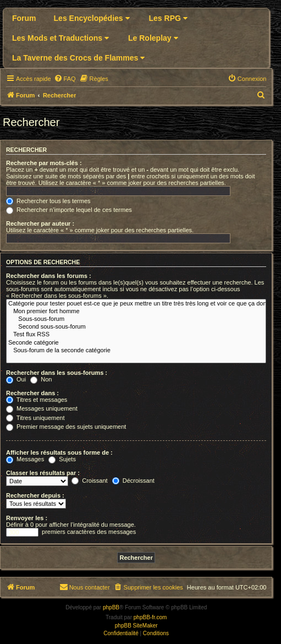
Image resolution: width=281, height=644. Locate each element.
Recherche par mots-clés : (44, 163)
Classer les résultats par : (43, 473)
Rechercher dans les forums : (49, 276)
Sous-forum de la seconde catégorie (136, 351)
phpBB (111, 607)
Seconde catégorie (136, 343)
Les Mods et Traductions (60, 38)
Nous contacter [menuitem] (85, 587)
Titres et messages (37, 400)
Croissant (90, 481)
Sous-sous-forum (136, 319)
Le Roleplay (153, 38)
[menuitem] (65, 79)
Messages (25, 459)
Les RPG (168, 18)
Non (41, 379)
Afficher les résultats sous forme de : (59, 452)
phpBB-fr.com (150, 617)
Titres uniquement (35, 418)
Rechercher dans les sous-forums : (57, 373)
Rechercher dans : (32, 393)
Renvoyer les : (27, 518)
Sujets (62, 459)
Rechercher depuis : (35, 495)
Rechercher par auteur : (40, 223)
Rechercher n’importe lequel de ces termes (69, 210)
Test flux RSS (136, 335)
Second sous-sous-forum (136, 327)
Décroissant (133, 481)
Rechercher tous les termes (48, 201)
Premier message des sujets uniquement (66, 427)
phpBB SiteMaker (136, 626)
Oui (16, 379)
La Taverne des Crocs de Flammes (78, 58)
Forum (24, 18)
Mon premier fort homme (136, 312)
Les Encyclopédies (92, 18)
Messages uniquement (42, 408)
